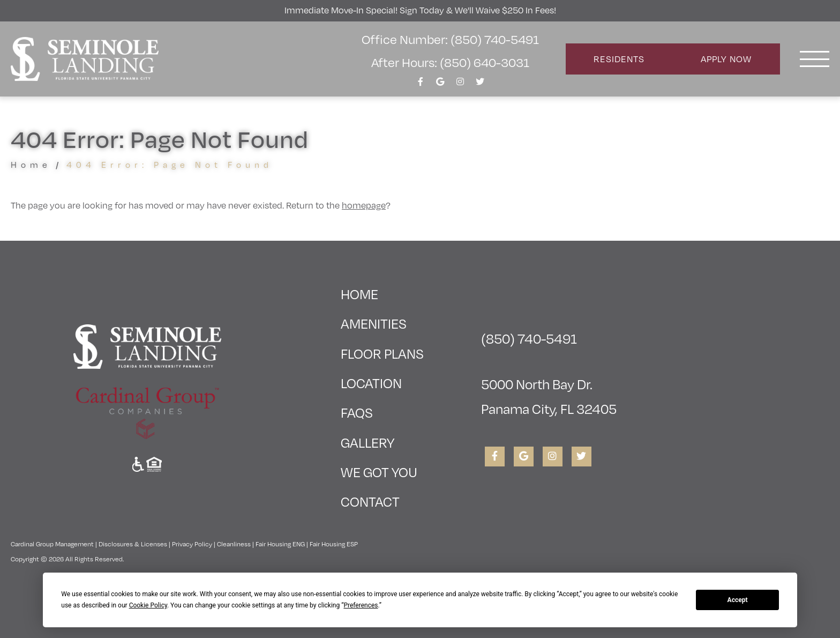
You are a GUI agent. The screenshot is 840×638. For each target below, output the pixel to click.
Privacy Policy (192, 544)
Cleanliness (234, 544)
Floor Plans (382, 354)
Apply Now (726, 59)
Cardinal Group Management (52, 544)
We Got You (379, 472)
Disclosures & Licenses (133, 544)
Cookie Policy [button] (148, 605)
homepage (364, 205)
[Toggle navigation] (815, 59)
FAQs (357, 413)
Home (31, 165)
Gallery (367, 443)
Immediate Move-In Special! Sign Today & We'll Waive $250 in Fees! (420, 10)
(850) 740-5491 (529, 339)
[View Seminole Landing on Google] (440, 84)
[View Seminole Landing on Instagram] (460, 84)
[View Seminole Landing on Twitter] (480, 84)
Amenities (374, 324)
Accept (738, 600)
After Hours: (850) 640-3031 (450, 62)
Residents (619, 59)
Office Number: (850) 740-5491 (450, 39)
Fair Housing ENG (280, 544)
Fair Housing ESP (334, 544)
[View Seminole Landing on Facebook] (421, 84)
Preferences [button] (361, 605)
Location (371, 383)
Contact (370, 502)
